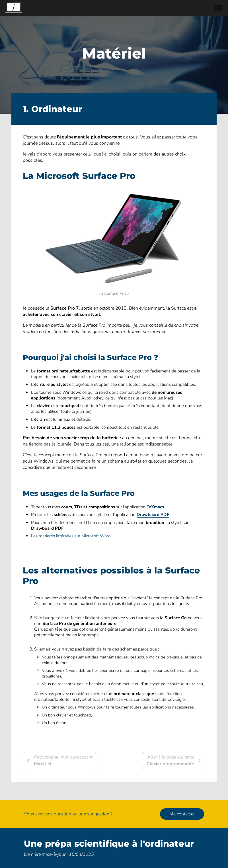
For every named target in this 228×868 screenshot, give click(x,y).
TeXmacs (155, 507)
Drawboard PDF (153, 515)
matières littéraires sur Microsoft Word (75, 536)
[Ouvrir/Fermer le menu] (218, 8)
